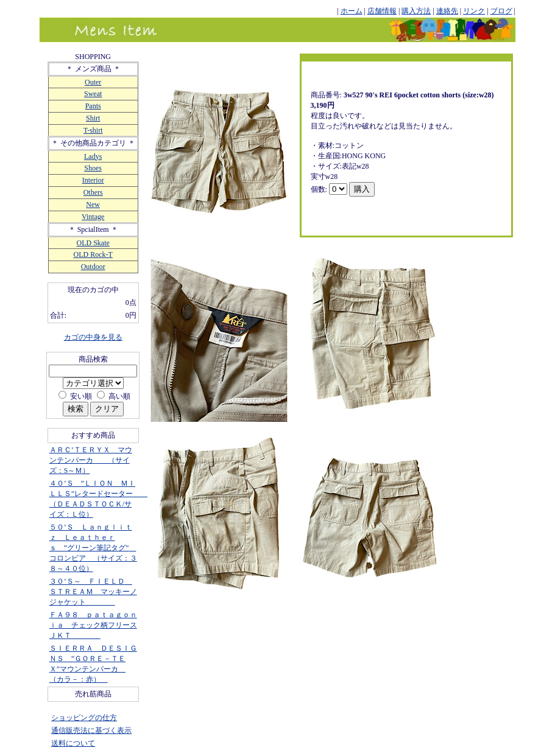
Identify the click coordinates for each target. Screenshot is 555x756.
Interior (93, 180)
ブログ (501, 11)
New (93, 205)
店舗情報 (382, 11)
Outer (93, 82)
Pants (93, 106)
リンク (474, 11)
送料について (73, 743)
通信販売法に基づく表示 (91, 730)
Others (93, 192)
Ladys (93, 156)
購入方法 (416, 11)
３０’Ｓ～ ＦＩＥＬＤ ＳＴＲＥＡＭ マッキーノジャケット (93, 592)
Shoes (93, 168)
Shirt (93, 118)
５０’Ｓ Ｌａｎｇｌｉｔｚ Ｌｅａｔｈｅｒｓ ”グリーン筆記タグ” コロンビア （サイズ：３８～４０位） (93, 548)
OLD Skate (93, 243)
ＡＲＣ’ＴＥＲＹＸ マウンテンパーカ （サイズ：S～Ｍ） (91, 460)
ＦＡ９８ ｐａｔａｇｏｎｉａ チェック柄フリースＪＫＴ (93, 625)
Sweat (93, 94)
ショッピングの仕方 (84, 718)
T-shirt (93, 130)
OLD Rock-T (93, 254)
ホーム (352, 11)
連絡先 (447, 11)
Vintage (93, 217)
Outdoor (93, 267)
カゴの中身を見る (93, 337)
